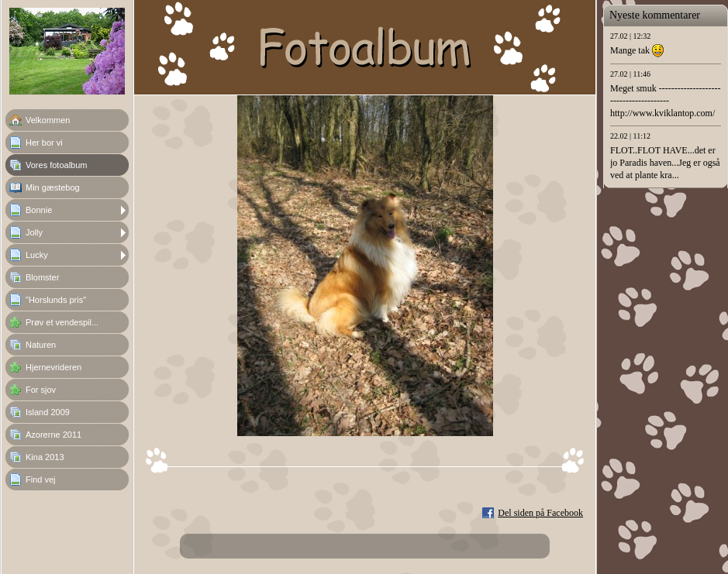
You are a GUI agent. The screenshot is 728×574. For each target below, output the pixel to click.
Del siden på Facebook (540, 513)
